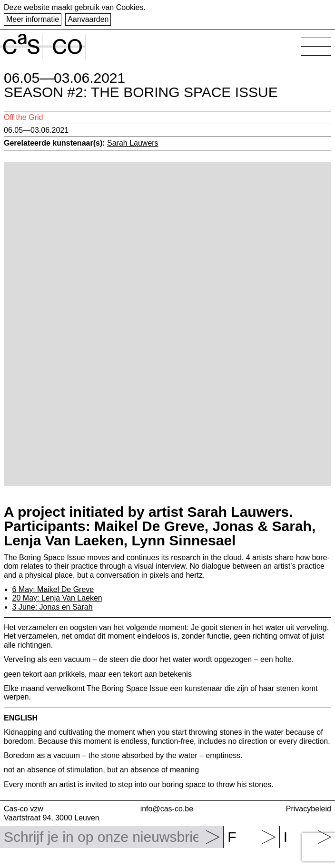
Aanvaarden (88, 19)
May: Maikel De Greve (53, 589)
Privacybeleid (309, 809)
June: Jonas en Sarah (53, 607)
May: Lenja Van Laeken (57, 598)
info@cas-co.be (167, 809)
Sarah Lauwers (133, 143)
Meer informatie (33, 19)
